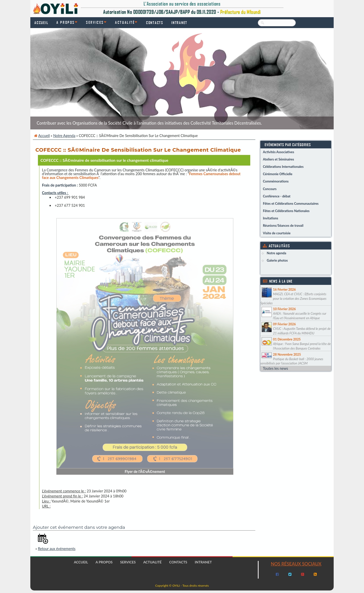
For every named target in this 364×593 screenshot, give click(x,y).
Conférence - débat (277, 196)
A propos (65, 22)
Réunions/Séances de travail (283, 225)
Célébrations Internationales (283, 167)
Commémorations (276, 181)
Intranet (179, 22)
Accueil (41, 22)
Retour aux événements (57, 549)
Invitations (270, 218)
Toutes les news (276, 368)
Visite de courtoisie (277, 233)
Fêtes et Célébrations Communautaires (291, 203)
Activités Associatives (279, 152)
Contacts (155, 22)
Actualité (125, 22)
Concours (270, 189)
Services (95, 22)
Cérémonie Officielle (278, 174)
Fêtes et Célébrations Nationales (286, 211)
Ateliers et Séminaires (278, 159)
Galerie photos (277, 260)
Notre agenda (64, 136)
